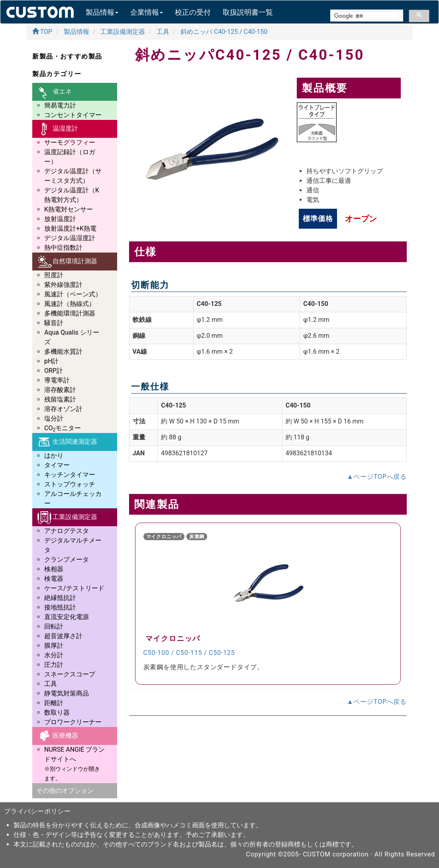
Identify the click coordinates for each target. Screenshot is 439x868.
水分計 (54, 655)
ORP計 (54, 371)
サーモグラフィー (70, 142)
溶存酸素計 (60, 390)
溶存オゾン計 (63, 409)
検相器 (54, 569)
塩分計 (54, 418)
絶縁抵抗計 (60, 598)
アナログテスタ (67, 531)
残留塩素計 (60, 399)
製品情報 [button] (102, 12)
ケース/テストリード (74, 588)
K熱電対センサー (69, 209)
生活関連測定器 (67, 442)
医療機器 (57, 736)
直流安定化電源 (67, 617)
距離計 (54, 703)
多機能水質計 (63, 352)
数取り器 (57, 712)
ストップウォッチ (70, 484)
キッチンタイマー (70, 475)
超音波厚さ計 (63, 636)
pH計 (51, 361)
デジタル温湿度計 (70, 238)
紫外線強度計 (63, 285)
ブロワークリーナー (73, 722)
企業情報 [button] (147, 12)
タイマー (57, 465)
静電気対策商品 (67, 693)
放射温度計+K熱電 (70, 228)
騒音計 (54, 323)
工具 (51, 684)
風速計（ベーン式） (73, 294)
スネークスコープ (70, 674)
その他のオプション (65, 791)
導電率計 (57, 380)
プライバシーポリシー (37, 811)
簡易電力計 (60, 105)
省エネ (54, 92)
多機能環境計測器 (70, 313)
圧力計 (54, 665)
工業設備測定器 (67, 517)
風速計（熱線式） (70, 304)
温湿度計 (57, 129)
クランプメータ (67, 559)
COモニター (63, 428)
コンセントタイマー (73, 115)
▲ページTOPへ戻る (377, 477)
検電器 (54, 579)
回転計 (54, 626)
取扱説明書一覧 (248, 12)
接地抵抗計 (60, 607)
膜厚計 (54, 646)
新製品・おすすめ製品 (67, 56)
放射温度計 (60, 219)
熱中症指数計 (63, 248)
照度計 (54, 275)
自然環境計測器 (67, 262)
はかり (54, 456)
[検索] (366, 16)
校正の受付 (193, 12)
